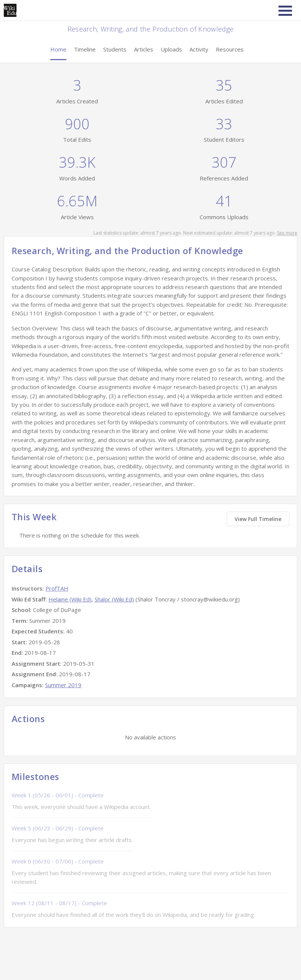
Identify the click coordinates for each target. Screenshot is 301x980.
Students (115, 49)
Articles (144, 49)
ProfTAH (57, 588)
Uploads (171, 49)
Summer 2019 (63, 685)
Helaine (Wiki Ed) (70, 599)
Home (58, 49)
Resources (230, 49)
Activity (199, 49)
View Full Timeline (258, 519)
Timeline (85, 49)
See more (287, 233)
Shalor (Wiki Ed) (114, 599)
